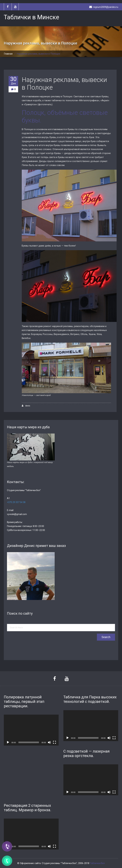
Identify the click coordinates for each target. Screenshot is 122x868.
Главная (8, 54)
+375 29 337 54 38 (16, 502)
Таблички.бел (97, 863)
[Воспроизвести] (8, 742)
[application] (31, 730)
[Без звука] (49, 742)
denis (26, 406)
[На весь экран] (54, 742)
